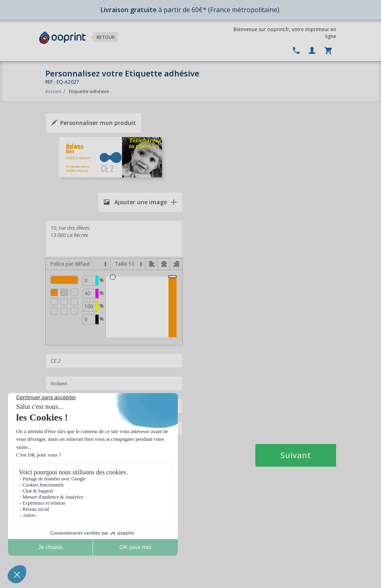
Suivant (296, 455)
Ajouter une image (135, 202)
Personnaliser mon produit (94, 123)
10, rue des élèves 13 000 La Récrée (114, 239)
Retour (106, 37)
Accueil (53, 91)
